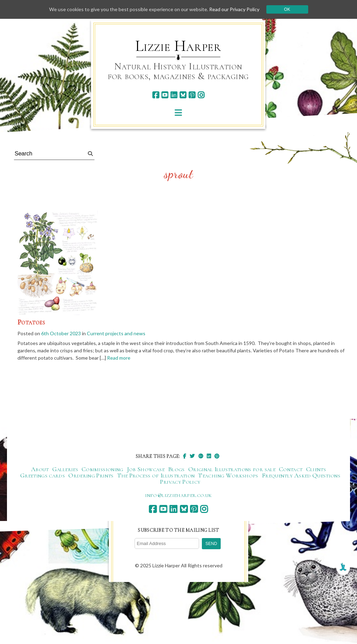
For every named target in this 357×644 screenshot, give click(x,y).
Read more (119, 358)
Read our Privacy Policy (234, 9)
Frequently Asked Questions (301, 475)
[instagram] (201, 95)
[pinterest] (192, 95)
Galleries (65, 469)
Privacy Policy (180, 482)
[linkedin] (174, 95)
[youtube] (165, 95)
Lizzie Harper (178, 46)
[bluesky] (183, 95)
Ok (287, 9)
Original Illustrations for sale (232, 469)
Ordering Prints (91, 475)
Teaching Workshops (228, 475)
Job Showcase (146, 469)
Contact (291, 469)
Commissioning (102, 469)
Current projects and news (116, 333)
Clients (316, 469)
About (40, 469)
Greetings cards (43, 475)
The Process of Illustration (156, 475)
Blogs (176, 469)
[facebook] (156, 95)
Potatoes (31, 322)
